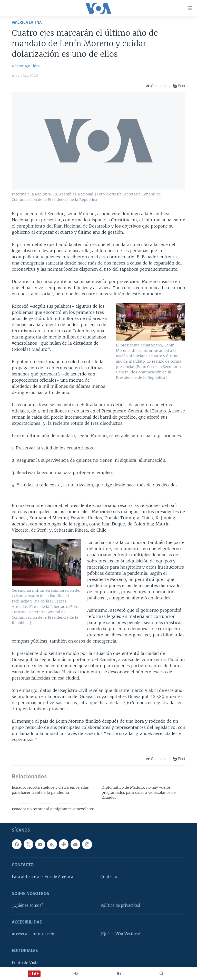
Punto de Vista (25, 963)
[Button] (156, 86)
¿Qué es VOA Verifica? (121, 934)
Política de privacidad (120, 906)
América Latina (27, 22)
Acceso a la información (34, 934)
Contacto (109, 877)
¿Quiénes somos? (27, 906)
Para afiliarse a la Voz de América (42, 877)
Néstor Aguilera (26, 66)
